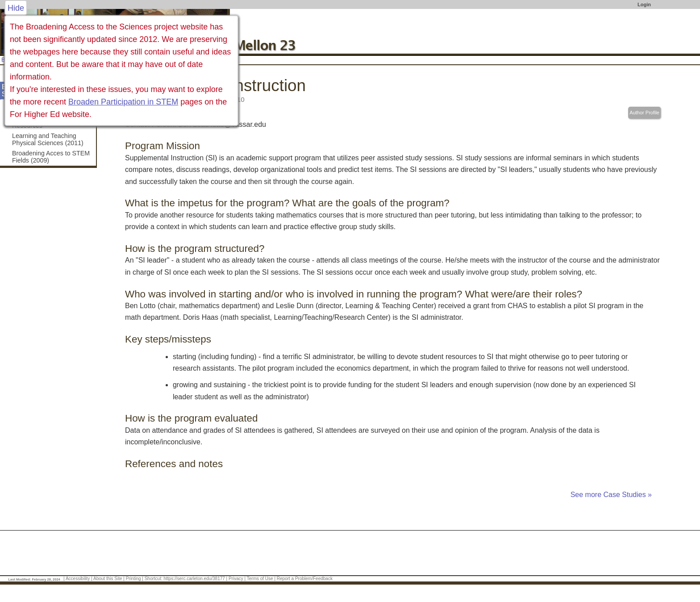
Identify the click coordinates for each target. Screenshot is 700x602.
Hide (16, 8)
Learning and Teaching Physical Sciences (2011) (48, 139)
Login (644, 4)
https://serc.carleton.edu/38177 (194, 579)
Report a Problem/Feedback (305, 579)
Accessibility (78, 579)
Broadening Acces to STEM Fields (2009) (51, 157)
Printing (133, 579)
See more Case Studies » (611, 495)
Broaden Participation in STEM (123, 102)
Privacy (236, 579)
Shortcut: (154, 579)
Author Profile (644, 113)
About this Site (108, 579)
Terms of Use (260, 579)
